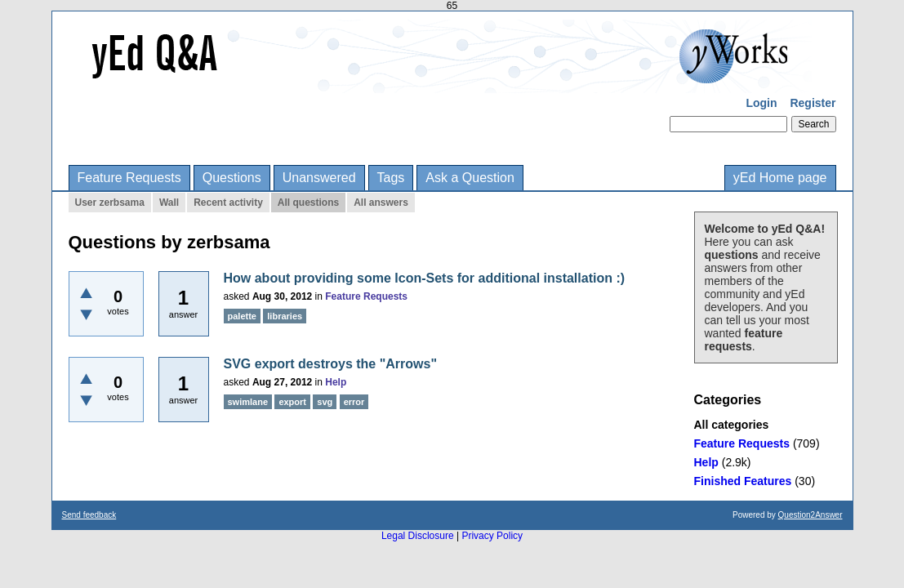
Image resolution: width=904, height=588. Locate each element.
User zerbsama (110, 203)
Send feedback (89, 515)
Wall (169, 203)
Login (761, 103)
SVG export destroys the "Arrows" (330, 364)
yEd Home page (780, 178)
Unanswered (319, 178)
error (354, 402)
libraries (285, 316)
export (292, 402)
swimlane (248, 402)
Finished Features (743, 481)
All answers (381, 203)
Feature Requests (129, 178)
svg (325, 402)
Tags (391, 178)
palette (242, 316)
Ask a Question (470, 178)
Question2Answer (810, 515)
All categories (732, 425)
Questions (232, 178)
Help (706, 462)
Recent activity (228, 203)
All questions (308, 203)
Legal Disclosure (418, 536)
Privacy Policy (492, 536)
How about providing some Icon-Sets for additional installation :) (425, 278)
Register (813, 103)
